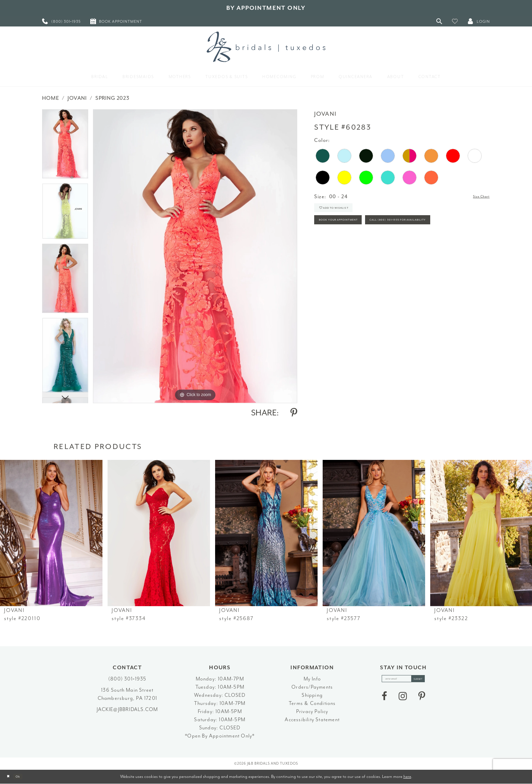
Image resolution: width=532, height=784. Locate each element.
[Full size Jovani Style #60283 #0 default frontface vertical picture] (195, 256)
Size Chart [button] (477, 197)
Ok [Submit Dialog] (25, 777)
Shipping (312, 695)
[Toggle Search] (439, 21)
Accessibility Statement (312, 720)
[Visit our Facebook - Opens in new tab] (384, 700)
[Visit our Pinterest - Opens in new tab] (422, 700)
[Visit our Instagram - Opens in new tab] (403, 700)
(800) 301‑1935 (127, 679)
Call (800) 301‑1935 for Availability (366, 250)
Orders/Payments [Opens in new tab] (312, 687)
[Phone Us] (61, 21)
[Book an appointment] (116, 21)
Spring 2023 (112, 98)
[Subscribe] (427, 681)
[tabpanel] (65, 146)
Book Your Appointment (352, 231)
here (407, 776)
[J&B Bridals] (266, 47)
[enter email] (403, 681)
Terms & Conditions (312, 703)
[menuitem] (61, 21)
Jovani (77, 98)
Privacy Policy (312, 712)
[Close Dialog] (10, 777)
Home (51, 98)
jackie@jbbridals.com (127, 710)
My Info (312, 679)
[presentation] (51, 533)
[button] (455, 21)
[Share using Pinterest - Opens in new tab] (294, 413)
